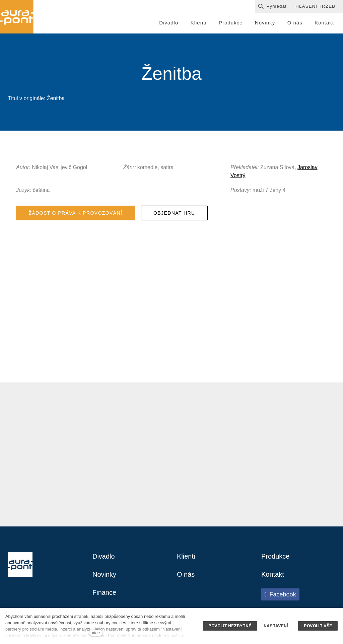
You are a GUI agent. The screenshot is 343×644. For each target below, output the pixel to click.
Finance (104, 593)
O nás (186, 575)
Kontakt (273, 575)
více (96, 633)
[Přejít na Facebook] (280, 594)
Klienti (186, 557)
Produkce (276, 557)
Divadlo (104, 557)
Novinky (104, 575)
